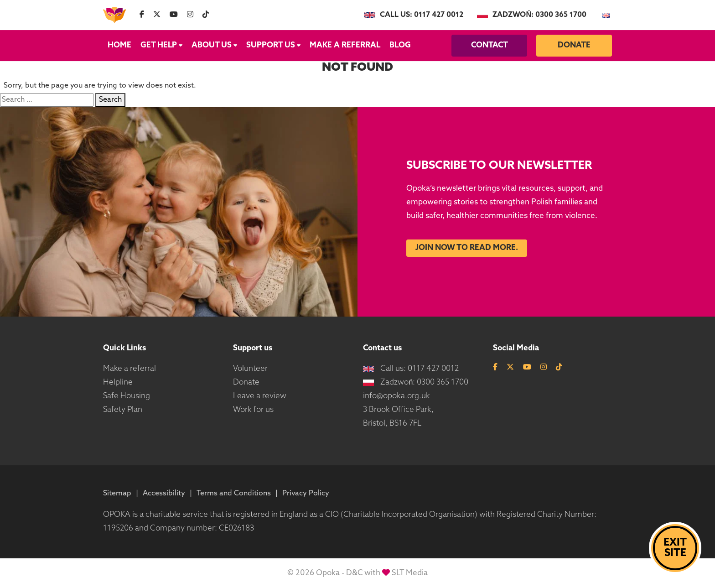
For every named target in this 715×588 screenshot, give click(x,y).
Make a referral (345, 45)
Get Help (161, 45)
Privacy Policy (306, 494)
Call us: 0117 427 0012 (414, 15)
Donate (574, 45)
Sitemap (117, 494)
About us (214, 45)
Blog (400, 45)
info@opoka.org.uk (396, 396)
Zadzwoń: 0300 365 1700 (532, 15)
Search (110, 100)
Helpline (118, 382)
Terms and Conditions (234, 494)
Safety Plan (123, 410)
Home (119, 45)
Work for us (253, 410)
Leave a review (260, 396)
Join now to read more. (467, 248)
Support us (273, 45)
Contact (490, 45)
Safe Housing (127, 396)
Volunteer (250, 369)
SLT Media (410, 573)
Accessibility (164, 494)
